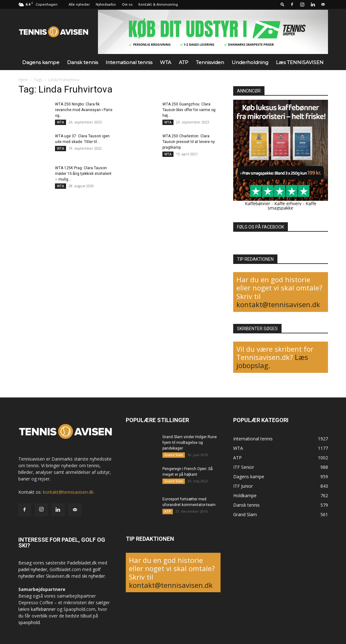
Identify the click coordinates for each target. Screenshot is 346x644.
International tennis (129, 62)
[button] (282, 4)
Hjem (23, 80)
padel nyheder (33, 569)
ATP (184, 62)
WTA (166, 62)
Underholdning (250, 62)
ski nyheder (93, 576)
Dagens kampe (41, 62)
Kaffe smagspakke (292, 206)
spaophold (29, 622)
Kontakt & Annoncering (158, 4)
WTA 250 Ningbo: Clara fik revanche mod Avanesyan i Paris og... (84, 110)
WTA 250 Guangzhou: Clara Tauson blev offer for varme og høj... (189, 110)
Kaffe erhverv (288, 203)
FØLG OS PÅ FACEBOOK (261, 227)
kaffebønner (43, 609)
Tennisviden (210, 62)
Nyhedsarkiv (106, 4)
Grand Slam (174, 455)
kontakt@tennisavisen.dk (278, 304)
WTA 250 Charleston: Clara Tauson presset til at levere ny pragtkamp (189, 142)
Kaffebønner (258, 203)
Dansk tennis (82, 62)
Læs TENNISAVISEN (300, 62)
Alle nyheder (79, 4)
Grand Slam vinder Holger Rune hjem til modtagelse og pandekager (190, 443)
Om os (127, 4)
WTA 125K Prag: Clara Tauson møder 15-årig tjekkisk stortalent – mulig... (83, 174)
